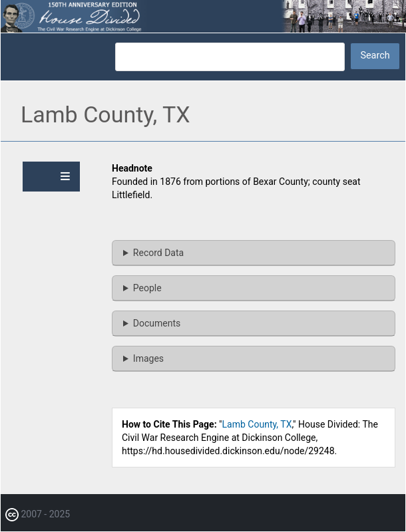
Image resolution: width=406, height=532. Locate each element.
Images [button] (148, 358)
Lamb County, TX (257, 424)
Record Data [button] (158, 253)
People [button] (147, 288)
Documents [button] (157, 323)
